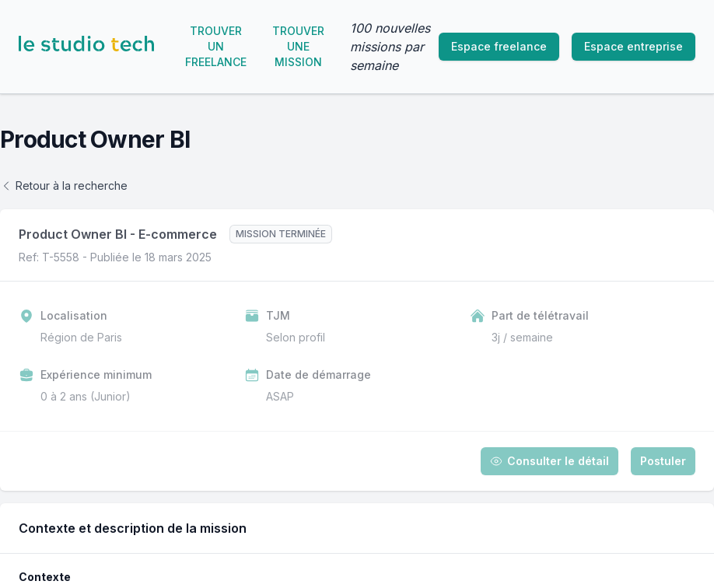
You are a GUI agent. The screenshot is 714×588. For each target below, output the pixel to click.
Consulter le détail (549, 461)
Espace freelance (499, 46)
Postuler (663, 461)
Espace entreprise (633, 46)
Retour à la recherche (64, 185)
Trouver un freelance (216, 46)
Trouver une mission (298, 46)
